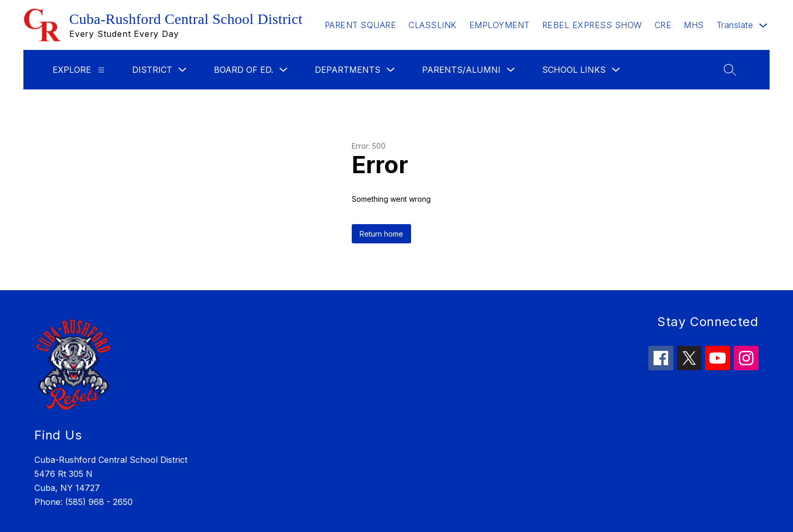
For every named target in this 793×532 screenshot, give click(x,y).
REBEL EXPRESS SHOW (592, 25)
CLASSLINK (433, 25)
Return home (381, 234)
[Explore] (101, 70)
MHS (694, 25)
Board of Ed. (244, 70)
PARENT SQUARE (361, 25)
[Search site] (730, 70)
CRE (663, 25)
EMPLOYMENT (500, 25)
